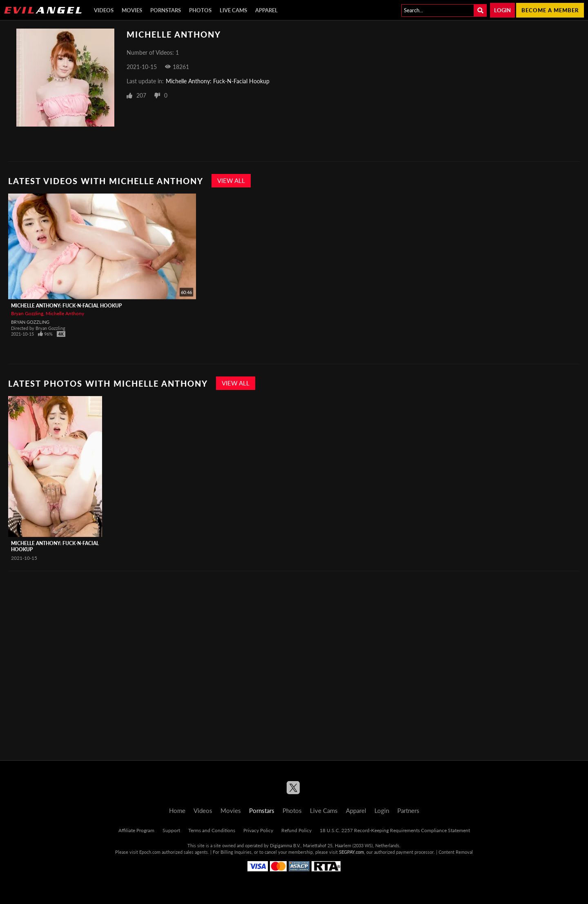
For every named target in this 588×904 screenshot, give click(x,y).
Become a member (550, 10)
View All (231, 180)
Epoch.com (150, 852)
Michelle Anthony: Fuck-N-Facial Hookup (218, 81)
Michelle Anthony (65, 313)
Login (502, 10)
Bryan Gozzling (27, 313)
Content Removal (456, 852)
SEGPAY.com (351, 852)
